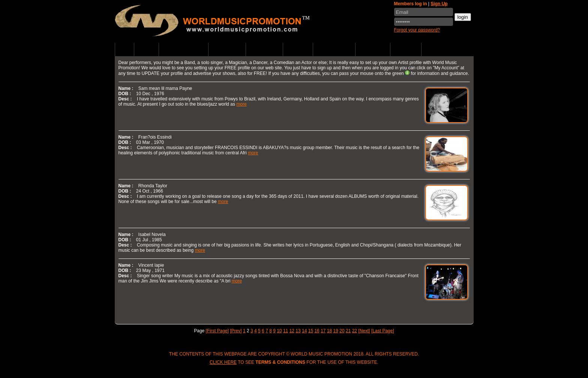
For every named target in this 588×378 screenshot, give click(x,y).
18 (329, 331)
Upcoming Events (184, 49)
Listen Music (227, 49)
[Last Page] (383, 331)
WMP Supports (334, 49)
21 (348, 331)
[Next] (364, 331)
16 (317, 331)
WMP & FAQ (406, 49)
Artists (146, 49)
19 (336, 331)
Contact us (373, 49)
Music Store (440, 49)
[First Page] (217, 331)
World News (264, 49)
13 (298, 331)
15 (311, 331)
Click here (223, 362)
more (241, 104)
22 (355, 331)
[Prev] (236, 331)
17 (323, 331)
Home (124, 49)
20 (342, 331)
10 (279, 331)
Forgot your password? (417, 30)
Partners (298, 49)
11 (286, 331)
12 (292, 331)
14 (304, 331)
